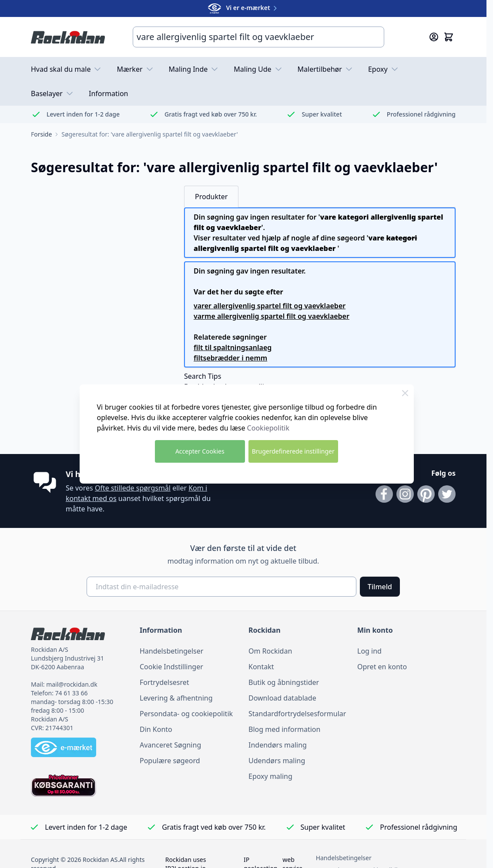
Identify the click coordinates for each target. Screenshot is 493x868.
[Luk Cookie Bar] (405, 393)
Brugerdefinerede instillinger (293, 451)
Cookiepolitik (268, 428)
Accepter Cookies (200, 451)
